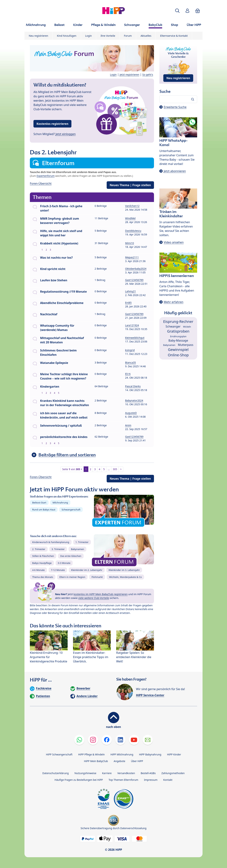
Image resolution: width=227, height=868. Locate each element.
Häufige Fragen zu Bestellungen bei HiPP (79, 780)
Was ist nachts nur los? (56, 258)
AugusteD (131, 413)
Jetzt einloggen (66, 134)
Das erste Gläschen (71, 556)
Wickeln (187, 327)
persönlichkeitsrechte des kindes (64, 437)
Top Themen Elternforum (123, 780)
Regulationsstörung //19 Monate (63, 292)
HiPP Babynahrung (150, 754)
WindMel (130, 218)
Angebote (119, 761)
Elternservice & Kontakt (174, 36)
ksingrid (130, 350)
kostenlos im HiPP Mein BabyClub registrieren (101, 594)
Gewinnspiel (178, 350)
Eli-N (128, 374)
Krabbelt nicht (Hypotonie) (59, 243)
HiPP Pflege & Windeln (91, 754)
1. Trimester (82, 542)
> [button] (121, 469)
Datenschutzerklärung (56, 773)
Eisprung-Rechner (178, 321)
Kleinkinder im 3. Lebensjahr (124, 570)
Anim (128, 425)
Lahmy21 (131, 291)
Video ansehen (174, 242)
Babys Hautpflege (42, 563)
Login (89, 36)
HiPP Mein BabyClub (96, 761)
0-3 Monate (64, 563)
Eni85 (128, 303)
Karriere (107, 773)
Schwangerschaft (71, 510)
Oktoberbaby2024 (136, 269)
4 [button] (99, 469)
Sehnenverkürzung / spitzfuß (61, 426)
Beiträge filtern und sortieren (67, 455)
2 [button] (90, 469)
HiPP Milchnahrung (122, 754)
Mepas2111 (132, 257)
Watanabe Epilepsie (54, 363)
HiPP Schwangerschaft (59, 754)
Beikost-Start (39, 503)
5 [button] (104, 469)
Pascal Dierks (133, 386)
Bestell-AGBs (148, 773)
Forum (128, 36)
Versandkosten (126, 773)
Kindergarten (50, 387)
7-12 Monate (58, 570)
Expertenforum (46, 176)
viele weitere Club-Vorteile (94, 598)
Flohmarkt (97, 577)
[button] (177, 11)
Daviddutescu (133, 231)
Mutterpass (186, 345)
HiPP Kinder (174, 754)
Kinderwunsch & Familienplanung (51, 542)
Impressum (151, 780)
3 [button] (95, 469)
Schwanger (173, 326)
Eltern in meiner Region (72, 577)
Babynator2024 (134, 400)
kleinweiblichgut (135, 338)
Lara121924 (132, 325)
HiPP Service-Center (150, 695)
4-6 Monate (38, 570)
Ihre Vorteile (108, 36)
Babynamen (77, 549)
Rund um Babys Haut (44, 510)
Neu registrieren (38, 36)
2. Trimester (39, 549)
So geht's (148, 75)
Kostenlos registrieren (52, 124)
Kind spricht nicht (53, 269)
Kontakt (168, 780)
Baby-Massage (178, 340)
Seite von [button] (71, 469)
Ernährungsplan (178, 336)
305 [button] (115, 469)
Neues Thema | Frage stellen (130, 185)
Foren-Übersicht (41, 183)
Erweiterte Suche (175, 107)
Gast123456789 (134, 280)
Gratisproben (178, 331)
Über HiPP (137, 761)
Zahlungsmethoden (173, 773)
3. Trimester (58, 549)
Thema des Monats (43, 577)
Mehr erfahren (173, 302)
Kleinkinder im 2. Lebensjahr (87, 570)
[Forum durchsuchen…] (178, 99)
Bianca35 (131, 363)
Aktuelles (146, 36)
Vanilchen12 (132, 206)
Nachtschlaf (49, 314)
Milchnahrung (60, 503)
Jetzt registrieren (129, 75)
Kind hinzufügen (67, 36)
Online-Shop (178, 355)
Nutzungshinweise (85, 773)
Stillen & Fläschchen (43, 556)
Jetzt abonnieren (175, 171)
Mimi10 (130, 243)
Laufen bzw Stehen (54, 280)
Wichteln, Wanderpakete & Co (125, 577)
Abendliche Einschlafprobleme (62, 303)
